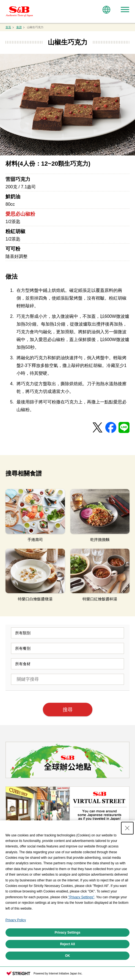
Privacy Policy (16, 961)
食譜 (19, 27)
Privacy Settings (67, 973)
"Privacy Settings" (81, 938)
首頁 (8, 27)
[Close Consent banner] (127, 869)
